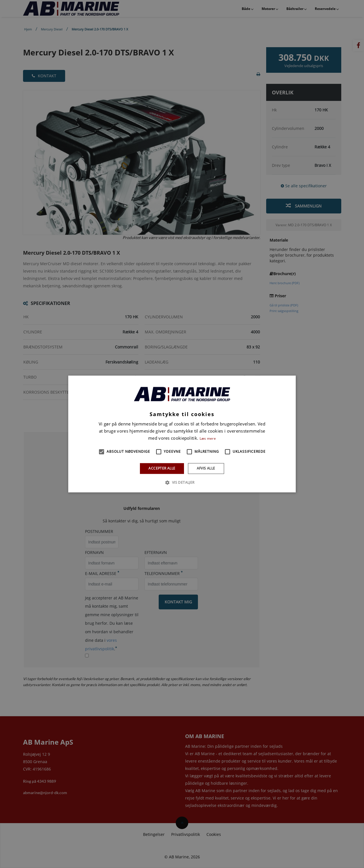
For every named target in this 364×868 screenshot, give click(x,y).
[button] (102, 452)
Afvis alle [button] (206, 468)
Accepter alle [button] (162, 468)
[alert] (182, 434)
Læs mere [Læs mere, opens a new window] (208, 438)
